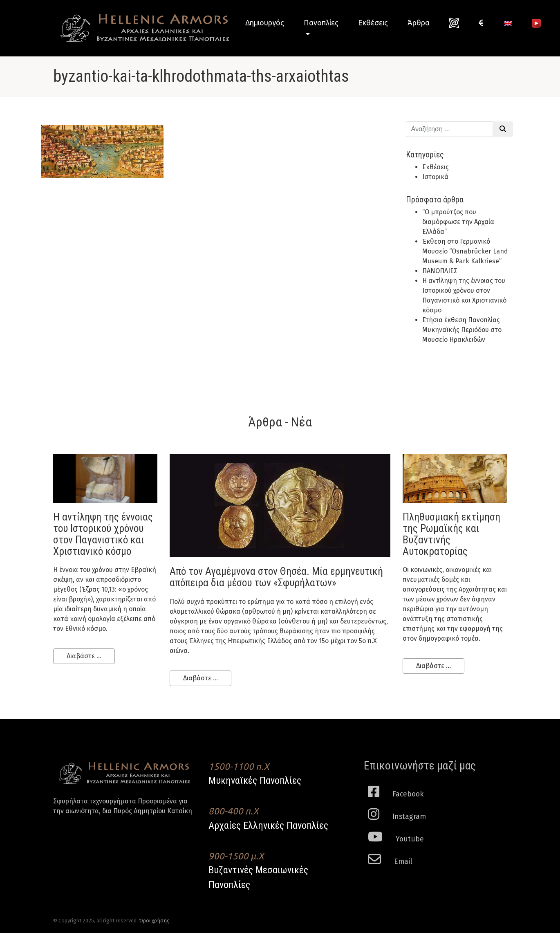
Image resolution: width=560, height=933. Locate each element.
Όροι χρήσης (154, 921)
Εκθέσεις (373, 23)
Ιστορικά (435, 177)
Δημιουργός (265, 23)
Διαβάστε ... (84, 656)
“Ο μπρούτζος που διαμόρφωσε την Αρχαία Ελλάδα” (458, 222)
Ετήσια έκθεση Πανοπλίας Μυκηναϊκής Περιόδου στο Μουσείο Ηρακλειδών (462, 330)
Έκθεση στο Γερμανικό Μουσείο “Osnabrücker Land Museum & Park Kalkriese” (465, 251)
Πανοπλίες (321, 23)
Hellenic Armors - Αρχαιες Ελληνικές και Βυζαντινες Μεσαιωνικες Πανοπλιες (141, 28)
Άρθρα (419, 23)
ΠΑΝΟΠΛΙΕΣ (440, 271)
